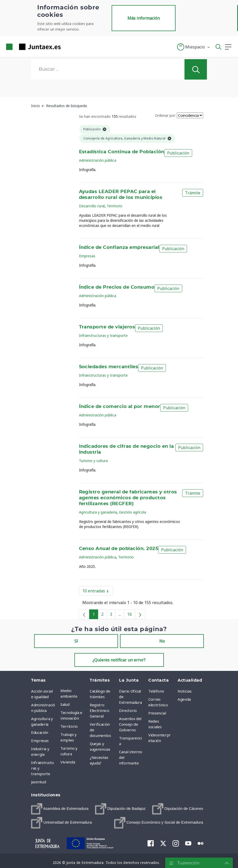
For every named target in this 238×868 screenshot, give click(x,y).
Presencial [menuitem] (157, 713)
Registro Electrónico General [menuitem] (99, 710)
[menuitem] (60, 809)
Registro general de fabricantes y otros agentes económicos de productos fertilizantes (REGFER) (128, 498)
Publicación (178, 153)
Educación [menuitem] (40, 732)
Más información (144, 18)
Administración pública (98, 160)
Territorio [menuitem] (69, 726)
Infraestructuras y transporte (103, 335)
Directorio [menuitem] (128, 710)
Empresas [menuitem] (40, 741)
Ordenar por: (165, 115)
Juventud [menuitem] (38, 782)
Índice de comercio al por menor (120, 407)
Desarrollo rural (92, 206)
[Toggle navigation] (68, 47)
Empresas (87, 256)
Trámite (193, 193)
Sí (76, 641)
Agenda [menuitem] (184, 699)
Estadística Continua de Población (122, 152)
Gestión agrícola (133, 512)
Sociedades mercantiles (109, 367)
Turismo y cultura (93, 461)
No (162, 641)
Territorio (115, 206)
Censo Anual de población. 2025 (119, 549)
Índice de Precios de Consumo (117, 287)
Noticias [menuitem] (184, 691)
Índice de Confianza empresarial (119, 248)
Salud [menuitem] (65, 704)
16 (131, 615)
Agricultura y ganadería (98, 512)
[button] (194, 47)
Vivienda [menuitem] (68, 762)
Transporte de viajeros (107, 327)
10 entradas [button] (98, 592)
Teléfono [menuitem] (156, 691)
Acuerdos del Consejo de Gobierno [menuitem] (130, 724)
